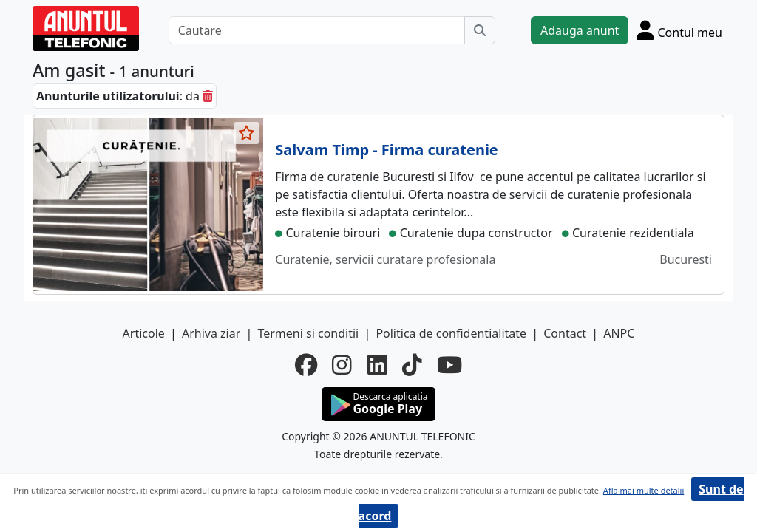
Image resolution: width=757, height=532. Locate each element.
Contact (565, 333)
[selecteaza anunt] (247, 133)
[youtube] (449, 365)
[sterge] (208, 96)
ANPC (619, 333)
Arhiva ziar (211, 333)
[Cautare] (317, 30)
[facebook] (306, 365)
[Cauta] (480, 30)
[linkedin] (377, 365)
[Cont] (679, 30)
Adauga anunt (580, 30)
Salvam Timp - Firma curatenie (386, 150)
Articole (144, 333)
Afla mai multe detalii (644, 490)
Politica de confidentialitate (451, 333)
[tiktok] (412, 365)
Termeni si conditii (308, 333)
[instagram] (342, 365)
